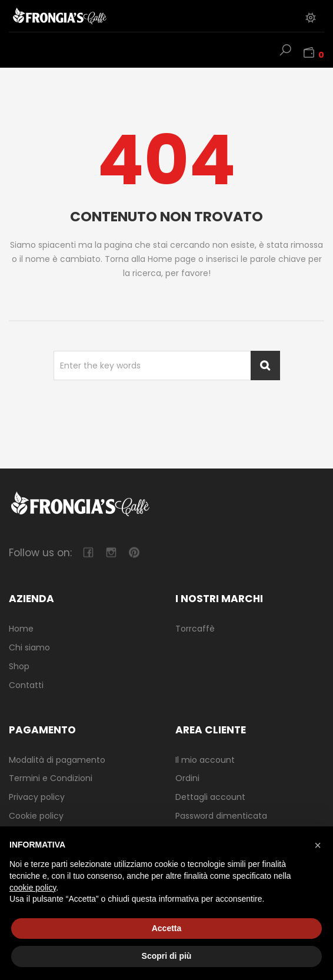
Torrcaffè (195, 629)
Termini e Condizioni (51, 778)
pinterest (134, 552)
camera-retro (111, 552)
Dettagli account (210, 797)
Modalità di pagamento (57, 760)
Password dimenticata (221, 816)
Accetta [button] (167, 928)
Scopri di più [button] (167, 956)
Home (21, 629)
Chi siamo (29, 647)
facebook (88, 552)
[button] (318, 845)
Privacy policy (37, 797)
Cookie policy (36, 816)
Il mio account (205, 760)
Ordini (187, 778)
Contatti (26, 685)
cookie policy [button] (33, 888)
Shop (19, 666)
